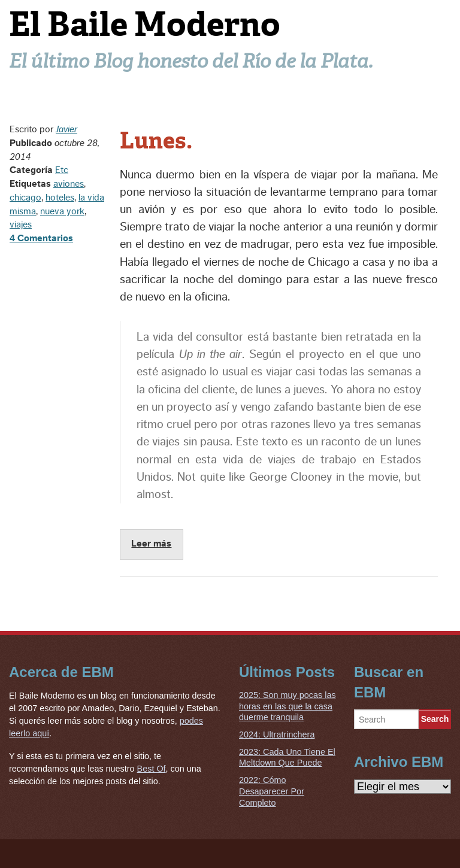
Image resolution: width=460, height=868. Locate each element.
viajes (21, 224)
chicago (25, 198)
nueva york (62, 211)
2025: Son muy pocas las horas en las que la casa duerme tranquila (287, 706)
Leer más (151, 544)
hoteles (60, 198)
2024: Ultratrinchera (277, 735)
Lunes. (156, 141)
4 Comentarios (41, 238)
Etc (62, 170)
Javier (66, 129)
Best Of (152, 769)
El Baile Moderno (145, 24)
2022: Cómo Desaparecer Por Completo (272, 791)
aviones (69, 184)
